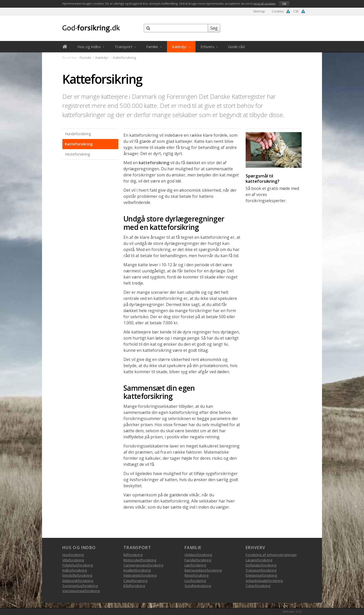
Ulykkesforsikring (198, 555)
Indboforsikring (75, 570)
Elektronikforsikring (78, 581)
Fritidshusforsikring (78, 565)
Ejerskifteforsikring (77, 575)
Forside (85, 58)
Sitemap (259, 11)
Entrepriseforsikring (261, 575)
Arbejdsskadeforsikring (264, 581)
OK (284, 4)
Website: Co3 (292, 612)
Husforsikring (73, 555)
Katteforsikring (79, 144)
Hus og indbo (91, 47)
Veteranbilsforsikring (140, 575)
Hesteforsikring (77, 154)
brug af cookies (265, 3)
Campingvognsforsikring (143, 565)
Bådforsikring (134, 586)
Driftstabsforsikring (261, 565)
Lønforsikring (195, 565)
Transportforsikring (261, 570)
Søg (214, 28)
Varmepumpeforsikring (81, 591)
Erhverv (209, 47)
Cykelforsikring (135, 581)
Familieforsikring (198, 560)
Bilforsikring (133, 555)
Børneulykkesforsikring (203, 570)
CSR (296, 11)
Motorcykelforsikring (140, 560)
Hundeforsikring (78, 134)
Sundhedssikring (198, 586)
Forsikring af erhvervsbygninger (271, 555)
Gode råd (236, 47)
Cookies (278, 11)
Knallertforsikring (137, 570)
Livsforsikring (195, 581)
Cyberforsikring (258, 586)
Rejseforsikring (197, 575)
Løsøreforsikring (259, 560)
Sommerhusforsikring (80, 586)
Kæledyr (181, 47)
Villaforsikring (73, 560)
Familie (154, 47)
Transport (125, 47)
